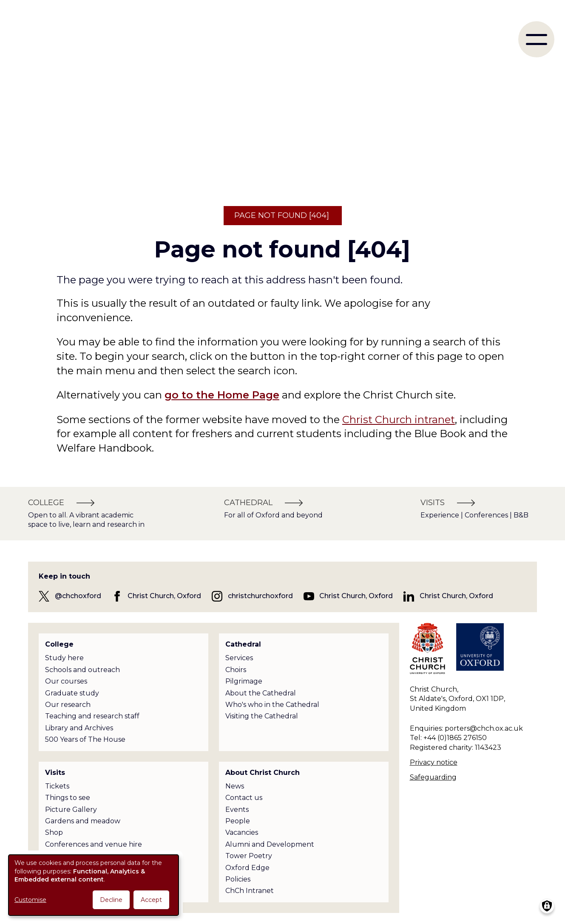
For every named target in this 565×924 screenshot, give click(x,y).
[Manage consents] (547, 906)
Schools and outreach (82, 670)
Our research (68, 705)
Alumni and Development (270, 844)
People (238, 821)
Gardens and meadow (83, 821)
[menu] (536, 39)
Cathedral (243, 644)
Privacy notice (434, 762)
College (59, 644)
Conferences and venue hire (94, 844)
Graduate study (72, 693)
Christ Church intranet (399, 420)
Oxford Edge (247, 868)
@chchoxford (78, 596)
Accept (151, 900)
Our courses (66, 681)
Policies (238, 879)
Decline (111, 900)
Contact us (244, 798)
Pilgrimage (244, 681)
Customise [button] (30, 900)
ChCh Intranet (250, 891)
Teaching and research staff (92, 716)
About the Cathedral (261, 693)
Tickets (57, 786)
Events (237, 810)
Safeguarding (433, 777)
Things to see (68, 798)
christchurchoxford (260, 596)
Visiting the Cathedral (262, 716)
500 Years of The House (85, 739)
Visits (55, 773)
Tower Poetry (249, 856)
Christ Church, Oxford (164, 596)
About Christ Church (263, 773)
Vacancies (242, 832)
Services (239, 658)
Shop (54, 832)
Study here (64, 658)
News (235, 786)
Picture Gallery (71, 810)
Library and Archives (79, 728)
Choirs (236, 670)
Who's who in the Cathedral (272, 705)
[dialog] (94, 885)
